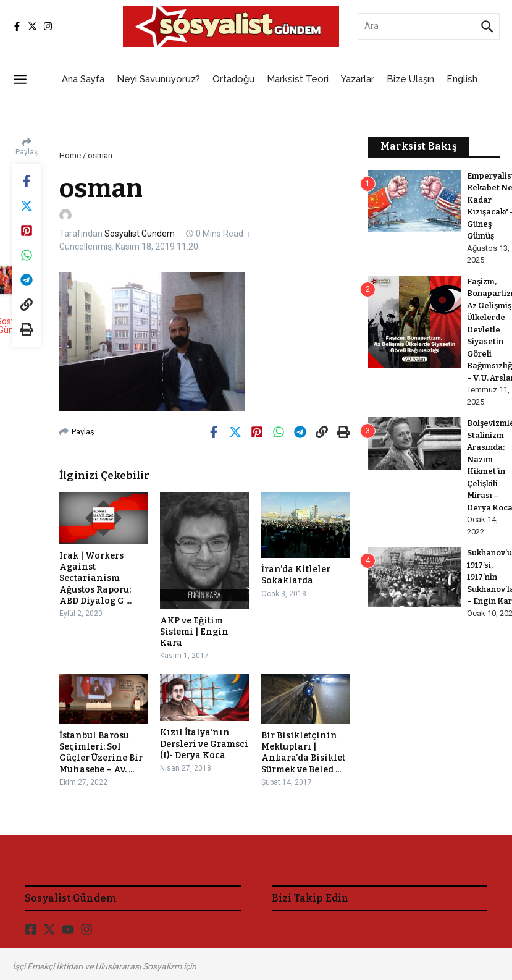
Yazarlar (358, 79)
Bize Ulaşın (410, 79)
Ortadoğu (233, 79)
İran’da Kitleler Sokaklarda (296, 575)
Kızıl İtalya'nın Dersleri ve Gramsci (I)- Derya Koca (204, 744)
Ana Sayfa (83, 79)
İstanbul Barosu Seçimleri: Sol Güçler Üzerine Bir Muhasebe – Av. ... (101, 753)
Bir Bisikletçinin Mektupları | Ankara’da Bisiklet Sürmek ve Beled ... (303, 753)
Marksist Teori (298, 79)
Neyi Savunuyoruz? (158, 79)
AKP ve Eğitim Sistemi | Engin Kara (194, 632)
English (462, 79)
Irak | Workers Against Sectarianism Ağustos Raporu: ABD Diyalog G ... (95, 578)
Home (70, 155)
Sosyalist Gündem (140, 234)
